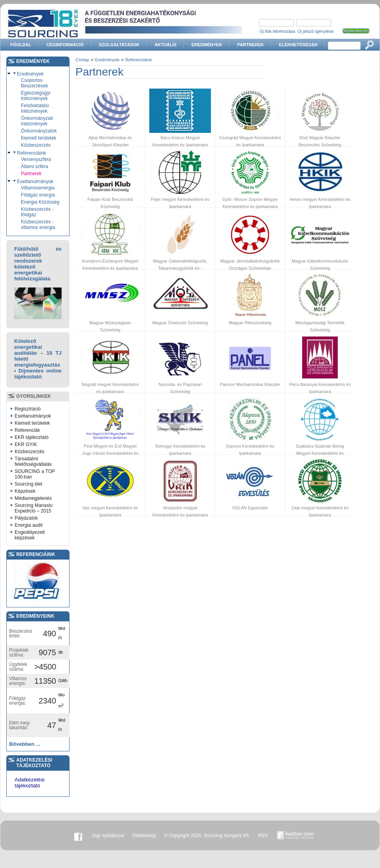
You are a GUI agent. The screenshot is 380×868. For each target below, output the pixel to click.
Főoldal (21, 45)
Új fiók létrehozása (277, 31)
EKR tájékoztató (32, 437)
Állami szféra (35, 166)
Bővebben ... (25, 744)
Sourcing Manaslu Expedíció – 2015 (34, 508)
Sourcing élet (28, 484)
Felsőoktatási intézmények (35, 108)
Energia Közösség (40, 202)
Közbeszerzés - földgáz (37, 212)
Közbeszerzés (36, 145)
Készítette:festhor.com (295, 836)
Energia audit (29, 525)
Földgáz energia (38, 195)
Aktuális (166, 45)
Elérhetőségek (298, 45)
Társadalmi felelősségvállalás (33, 461)
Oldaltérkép (144, 836)
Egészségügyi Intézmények (36, 96)
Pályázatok (26, 518)
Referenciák (27, 430)
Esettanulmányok (35, 182)
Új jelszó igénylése (316, 31)
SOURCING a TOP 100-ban (35, 474)
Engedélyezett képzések (30, 535)
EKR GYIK (26, 444)
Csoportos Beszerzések (35, 83)
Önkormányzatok (39, 131)
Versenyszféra (36, 159)
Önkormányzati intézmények (37, 121)
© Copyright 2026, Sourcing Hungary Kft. (207, 836)
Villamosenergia (38, 188)
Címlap (82, 60)
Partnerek (250, 45)
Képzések (25, 491)
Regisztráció (28, 409)
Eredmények (207, 45)
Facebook (78, 836)
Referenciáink (31, 153)
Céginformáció (65, 45)
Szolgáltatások (119, 45)
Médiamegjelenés (33, 498)
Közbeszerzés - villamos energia (38, 225)
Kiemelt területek (39, 138)
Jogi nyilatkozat (108, 836)
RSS (263, 836)
